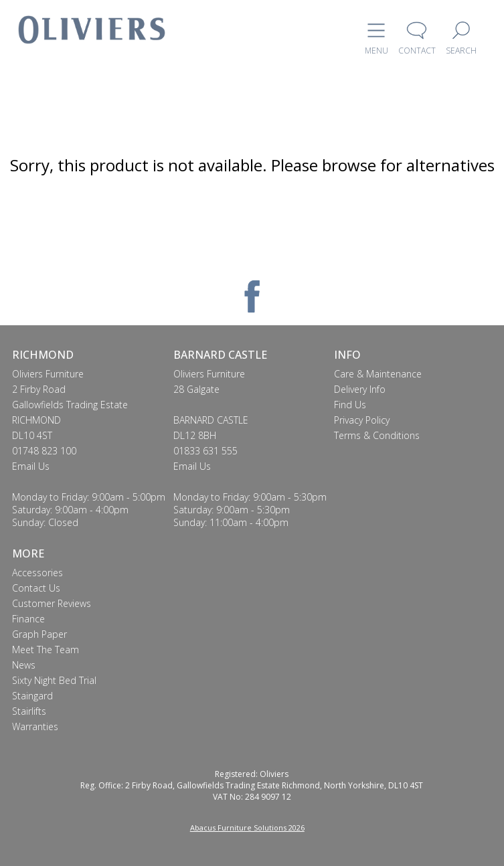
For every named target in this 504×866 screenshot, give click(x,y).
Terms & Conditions (377, 435)
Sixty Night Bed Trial (54, 680)
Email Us (31, 466)
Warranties (35, 726)
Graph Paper (39, 634)
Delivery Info (360, 389)
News (24, 665)
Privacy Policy (362, 420)
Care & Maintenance (378, 374)
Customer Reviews (52, 603)
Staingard (32, 696)
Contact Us (36, 588)
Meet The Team (46, 649)
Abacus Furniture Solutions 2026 (247, 828)
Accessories (37, 573)
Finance (28, 619)
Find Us (350, 405)
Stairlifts (29, 711)
